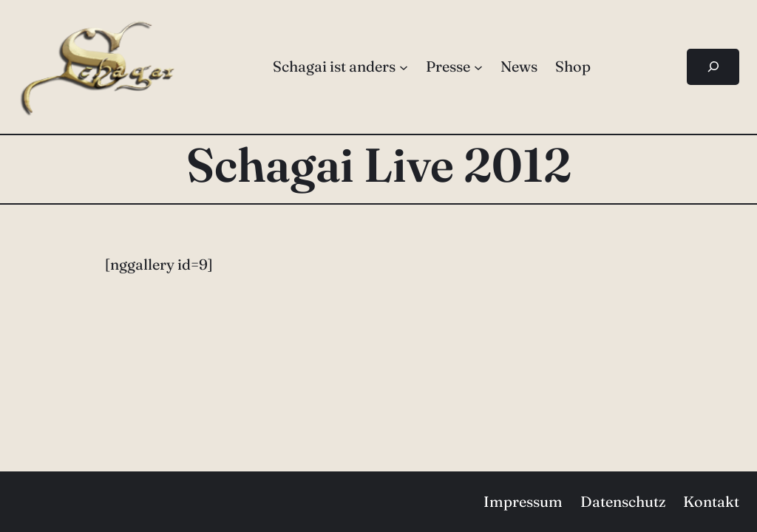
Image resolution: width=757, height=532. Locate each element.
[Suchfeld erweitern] (713, 67)
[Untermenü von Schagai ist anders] (404, 66)
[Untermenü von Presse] (478, 66)
